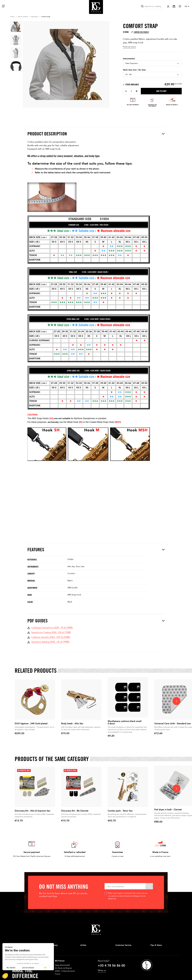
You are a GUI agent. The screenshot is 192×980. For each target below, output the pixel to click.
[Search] (152, 6)
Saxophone (85, 950)
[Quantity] (131, 91)
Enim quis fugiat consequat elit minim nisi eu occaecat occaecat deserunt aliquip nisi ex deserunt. (128, 896)
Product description (96, 134)
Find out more (129, 47)
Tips (152, 950)
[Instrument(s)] (152, 63)
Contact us (120, 966)
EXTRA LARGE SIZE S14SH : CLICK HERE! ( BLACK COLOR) (89, 371)
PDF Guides (96, 621)
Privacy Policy (120, 962)
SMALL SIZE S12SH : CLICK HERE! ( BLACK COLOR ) (89, 272)
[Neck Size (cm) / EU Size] (152, 75)
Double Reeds (86, 966)
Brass (82, 958)
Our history (50, 950)
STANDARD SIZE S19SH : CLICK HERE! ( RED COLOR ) (89, 225)
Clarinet (83, 954)
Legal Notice (120, 954)
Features (96, 550)
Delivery (118, 950)
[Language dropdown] (187, 6)
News (153, 954)
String (83, 962)
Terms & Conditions (123, 958)
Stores (48, 954)
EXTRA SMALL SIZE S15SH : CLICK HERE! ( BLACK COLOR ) (89, 319)
